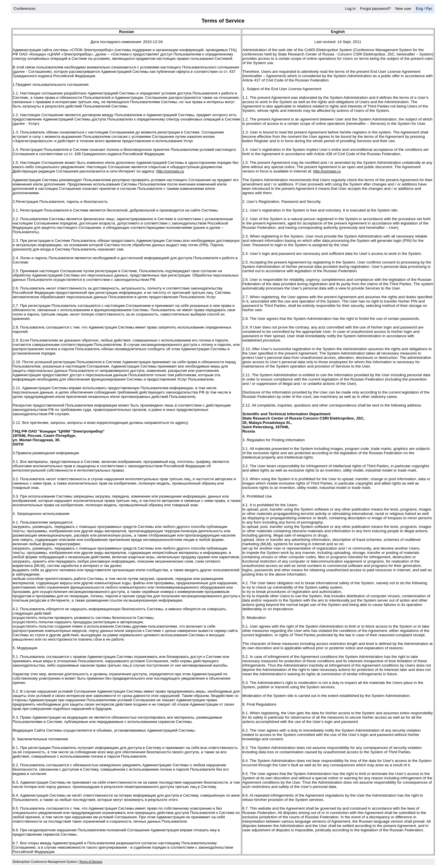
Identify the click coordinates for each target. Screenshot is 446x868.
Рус (429, 9)
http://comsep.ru (170, 171)
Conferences (25, 9)
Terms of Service (91, 862)
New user (403, 9)
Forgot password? (375, 9)
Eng (419, 9)
